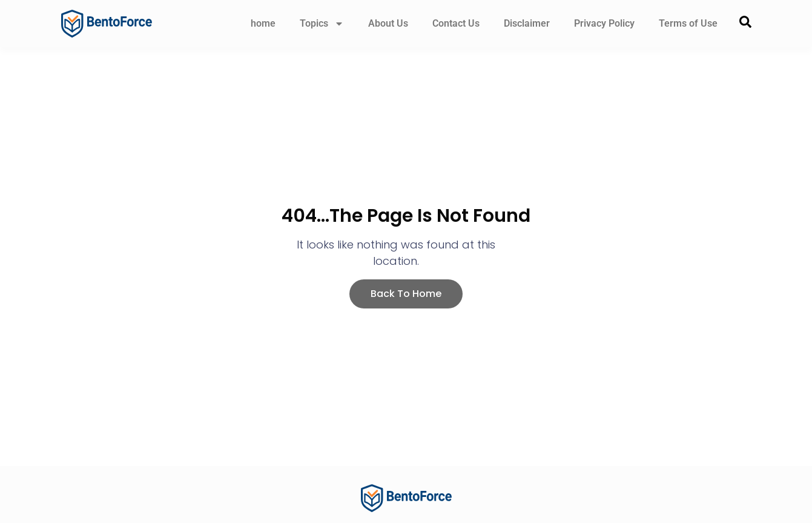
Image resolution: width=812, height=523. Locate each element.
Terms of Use (688, 23)
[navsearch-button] (745, 24)
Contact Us (456, 23)
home (263, 23)
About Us (388, 23)
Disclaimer (527, 23)
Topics (322, 24)
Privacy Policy (604, 23)
